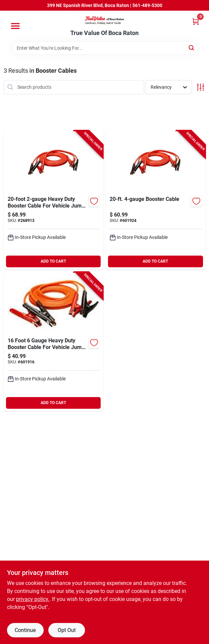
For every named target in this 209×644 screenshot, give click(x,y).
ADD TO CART (53, 261)
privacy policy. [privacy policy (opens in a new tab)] (33, 599)
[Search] (192, 48)
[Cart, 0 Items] (196, 22)
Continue (25, 630)
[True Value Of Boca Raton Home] (105, 20)
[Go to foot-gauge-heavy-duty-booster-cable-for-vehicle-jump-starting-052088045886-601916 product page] (54, 342)
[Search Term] (105, 48)
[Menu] (15, 26)
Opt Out (67, 630)
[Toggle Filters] (200, 87)
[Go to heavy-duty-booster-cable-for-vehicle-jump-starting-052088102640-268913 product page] (54, 200)
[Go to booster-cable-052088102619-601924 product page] (156, 200)
